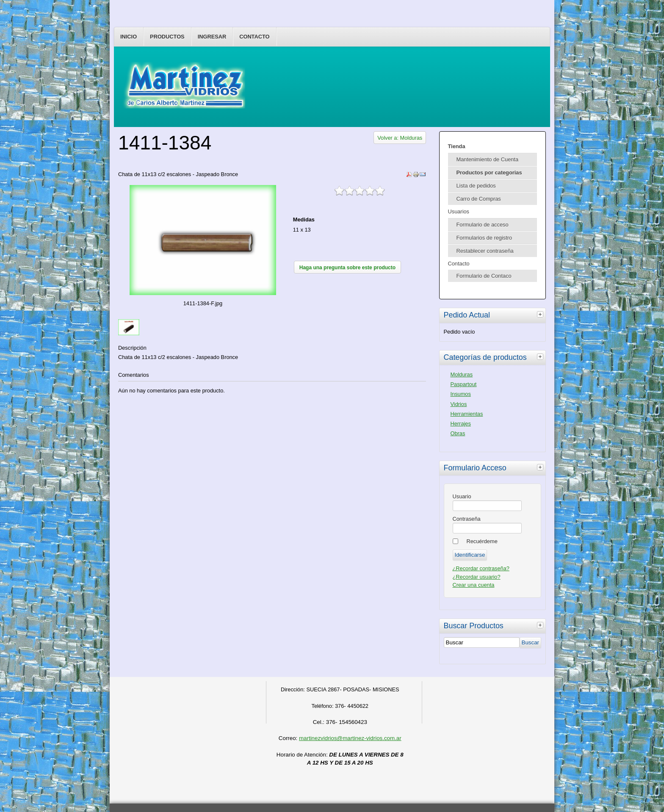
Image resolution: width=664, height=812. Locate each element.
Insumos (461, 394)
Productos (167, 37)
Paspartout (464, 384)
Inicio (129, 37)
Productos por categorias (489, 173)
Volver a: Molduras (400, 138)
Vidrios (459, 404)
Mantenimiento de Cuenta (488, 159)
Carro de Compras (479, 199)
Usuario (462, 496)
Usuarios (459, 211)
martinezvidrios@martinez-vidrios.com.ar (350, 738)
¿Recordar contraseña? (481, 568)
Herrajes (461, 424)
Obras (458, 433)
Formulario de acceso (483, 225)
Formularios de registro (484, 238)
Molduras (462, 374)
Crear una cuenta (474, 585)
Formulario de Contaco (484, 276)
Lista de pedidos (476, 186)
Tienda (457, 146)
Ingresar (212, 37)
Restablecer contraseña (485, 251)
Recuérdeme (482, 541)
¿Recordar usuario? (477, 577)
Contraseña (467, 519)
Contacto (254, 37)
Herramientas (467, 414)
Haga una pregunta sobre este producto (347, 268)
